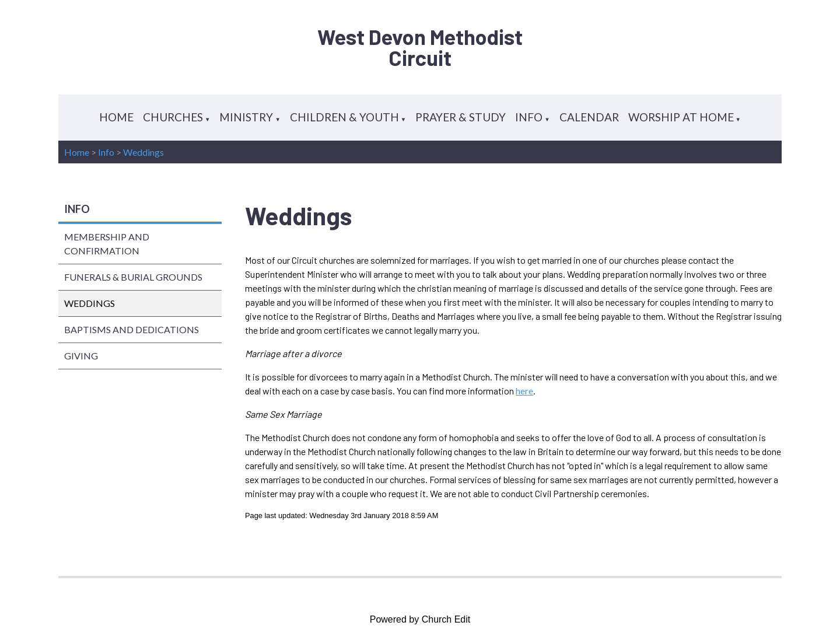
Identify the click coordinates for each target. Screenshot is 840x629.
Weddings (143, 152)
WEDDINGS (90, 303)
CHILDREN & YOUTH (344, 117)
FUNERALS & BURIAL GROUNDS (133, 277)
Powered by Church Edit (420, 619)
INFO (529, 117)
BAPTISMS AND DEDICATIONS (132, 329)
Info (106, 152)
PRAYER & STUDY (461, 117)
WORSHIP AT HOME (681, 117)
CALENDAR (589, 117)
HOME (116, 117)
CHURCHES (173, 117)
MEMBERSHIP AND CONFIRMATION (107, 244)
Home (77, 152)
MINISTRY (246, 117)
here (524, 391)
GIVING (81, 356)
